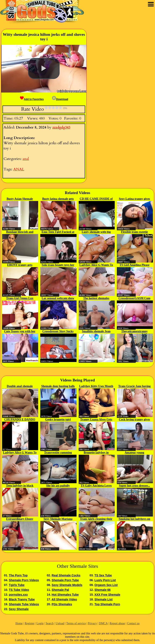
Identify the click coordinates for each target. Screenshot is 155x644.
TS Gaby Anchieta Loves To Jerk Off (96, 486)
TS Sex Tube (103, 575)
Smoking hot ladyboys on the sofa (135, 519)
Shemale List (103, 599)
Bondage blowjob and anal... (20, 232)
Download (60, 99)
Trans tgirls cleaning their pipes (96, 519)
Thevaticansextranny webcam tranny (134, 332)
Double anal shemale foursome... (20, 386)
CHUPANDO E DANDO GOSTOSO (20, 420)
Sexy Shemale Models (67, 585)
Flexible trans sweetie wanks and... (134, 232)
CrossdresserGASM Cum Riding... (134, 299)
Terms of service (76, 623)
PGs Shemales (62, 604)
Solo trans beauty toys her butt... (58, 265)
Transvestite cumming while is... (58, 453)
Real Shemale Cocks (66, 575)
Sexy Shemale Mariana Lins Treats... (58, 519)
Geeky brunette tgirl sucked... (58, 420)
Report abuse (117, 623)
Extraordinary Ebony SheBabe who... (20, 519)
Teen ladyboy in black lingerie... (20, 486)
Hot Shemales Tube (65, 595)
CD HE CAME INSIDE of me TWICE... (96, 199)
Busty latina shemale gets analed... (58, 199)
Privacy (92, 623)
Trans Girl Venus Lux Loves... (20, 299)
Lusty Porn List (105, 580)
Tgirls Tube (17, 585)
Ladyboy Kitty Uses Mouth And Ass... (96, 386)
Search (49, 623)
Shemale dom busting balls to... (58, 386)
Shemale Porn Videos (24, 580)
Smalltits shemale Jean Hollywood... (96, 332)
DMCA (103, 623)
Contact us (133, 623)
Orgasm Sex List (106, 585)
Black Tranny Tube (22, 599)
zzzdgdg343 (61, 128)
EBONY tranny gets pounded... (20, 265)
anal (26, 159)
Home (19, 623)
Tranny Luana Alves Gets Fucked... (96, 420)
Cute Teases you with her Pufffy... (20, 332)
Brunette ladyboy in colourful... (96, 453)
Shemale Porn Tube (65, 580)
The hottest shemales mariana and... (96, 299)
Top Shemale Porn (107, 604)
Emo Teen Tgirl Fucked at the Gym (58, 232)
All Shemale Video (64, 599)
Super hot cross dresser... (134, 486)
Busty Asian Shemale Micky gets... (20, 199)
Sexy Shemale (19, 609)
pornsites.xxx (18, 595)
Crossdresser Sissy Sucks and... (58, 332)
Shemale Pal (60, 590)
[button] (44, 68)
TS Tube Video (19, 590)
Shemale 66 (102, 590)
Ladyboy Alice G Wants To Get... (96, 265)
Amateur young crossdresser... (134, 453)
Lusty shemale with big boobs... (96, 232)
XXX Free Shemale (107, 595)
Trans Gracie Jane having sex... (134, 386)
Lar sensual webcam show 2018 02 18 (58, 299)
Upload (60, 623)
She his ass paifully (58, 486)
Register (30, 623)
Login (40, 623)
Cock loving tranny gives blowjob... (134, 420)
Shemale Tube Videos (24, 604)
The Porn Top (18, 575)
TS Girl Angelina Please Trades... (135, 265)
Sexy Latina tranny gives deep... (134, 199)
